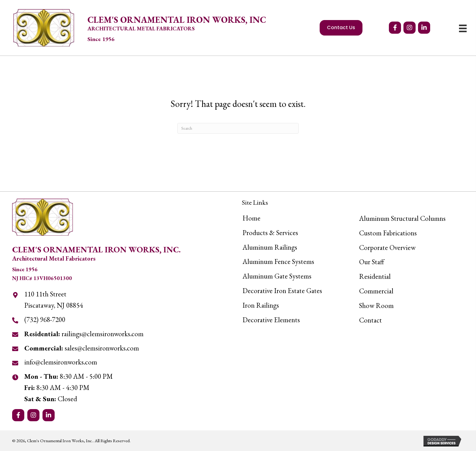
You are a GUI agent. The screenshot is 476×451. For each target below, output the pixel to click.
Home (252, 218)
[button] (395, 28)
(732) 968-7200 (45, 319)
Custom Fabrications (388, 233)
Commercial (376, 291)
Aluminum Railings (270, 247)
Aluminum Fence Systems (278, 261)
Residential (375, 276)
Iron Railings (261, 305)
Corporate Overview (387, 248)
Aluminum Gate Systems (277, 276)
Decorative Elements (271, 320)
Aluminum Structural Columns (402, 218)
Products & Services (270, 233)
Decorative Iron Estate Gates (282, 291)
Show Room (376, 306)
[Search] (238, 128)
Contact (371, 320)
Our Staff (372, 262)
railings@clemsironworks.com (84, 334)
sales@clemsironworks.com (82, 348)
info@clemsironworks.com (61, 362)
